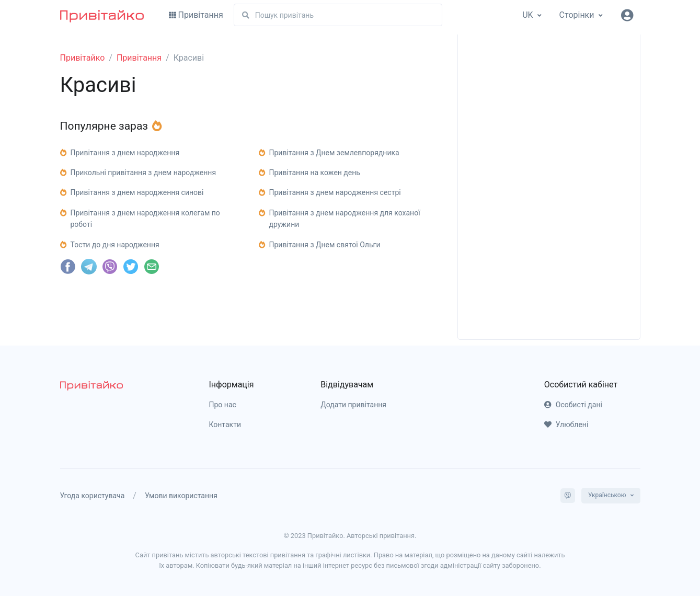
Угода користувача (93, 496)
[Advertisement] (549, 170)
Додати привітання (353, 405)
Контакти (225, 425)
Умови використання (181, 496)
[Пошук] (338, 15)
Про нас (223, 405)
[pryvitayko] (91, 386)
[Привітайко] (102, 15)
